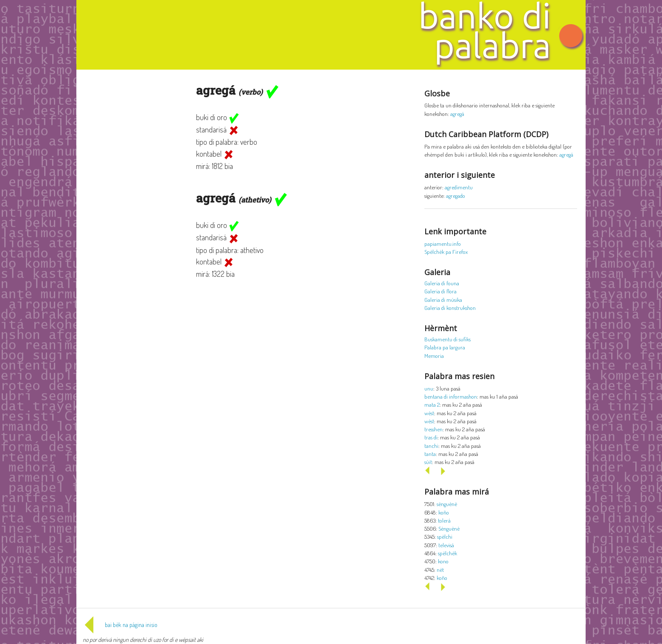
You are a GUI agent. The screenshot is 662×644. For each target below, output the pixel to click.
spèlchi (445, 536)
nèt (440, 569)
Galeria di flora (440, 291)
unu (429, 388)
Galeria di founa (442, 283)
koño (444, 512)
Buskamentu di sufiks (447, 339)
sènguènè (447, 504)
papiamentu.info (443, 243)
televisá (446, 545)
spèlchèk (447, 553)
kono (443, 561)
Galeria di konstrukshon (450, 308)
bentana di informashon (451, 396)
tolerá (444, 520)
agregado (456, 195)
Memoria (434, 356)
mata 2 (432, 404)
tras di (431, 437)
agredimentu (459, 187)
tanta (430, 454)
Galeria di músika (443, 300)
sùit (428, 462)
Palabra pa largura (445, 347)
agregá (457, 114)
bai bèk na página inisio (120, 625)
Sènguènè (449, 528)
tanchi (431, 446)
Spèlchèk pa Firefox (446, 252)
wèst (429, 413)
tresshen (433, 429)
